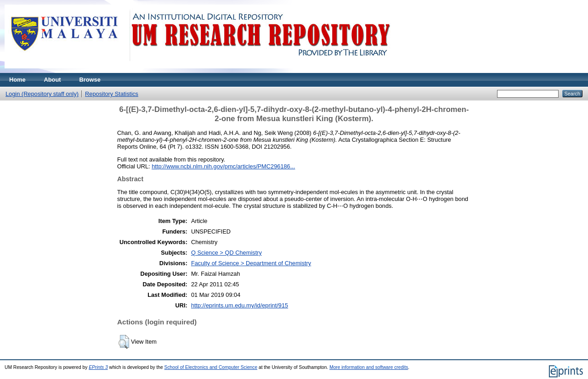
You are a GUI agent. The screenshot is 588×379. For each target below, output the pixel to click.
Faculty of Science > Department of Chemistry (251, 263)
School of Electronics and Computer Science (211, 367)
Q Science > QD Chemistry (226, 253)
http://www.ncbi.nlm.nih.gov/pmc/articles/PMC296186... (223, 166)
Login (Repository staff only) (42, 94)
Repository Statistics (112, 94)
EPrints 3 (98, 367)
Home (17, 80)
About (53, 80)
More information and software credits (369, 367)
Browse (90, 80)
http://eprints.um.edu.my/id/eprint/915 (240, 305)
